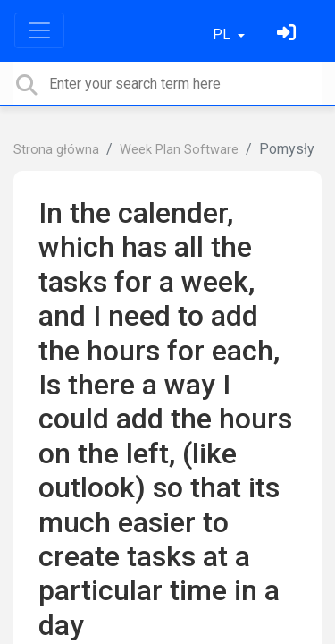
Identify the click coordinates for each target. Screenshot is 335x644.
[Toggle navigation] (39, 30)
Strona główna (56, 150)
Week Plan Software (179, 150)
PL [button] (223, 34)
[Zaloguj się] (289, 34)
